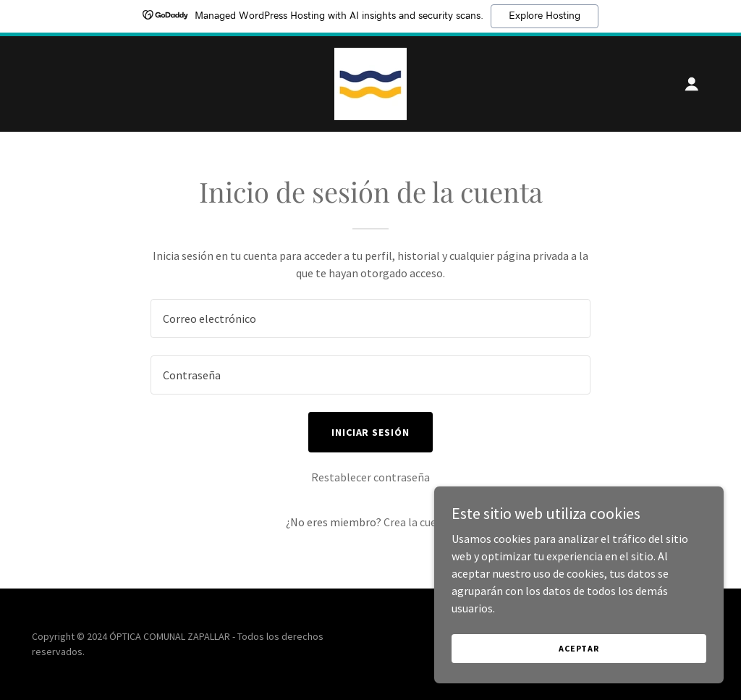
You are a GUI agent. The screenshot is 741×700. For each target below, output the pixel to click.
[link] (370, 83)
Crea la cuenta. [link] (420, 522)
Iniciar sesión (371, 432)
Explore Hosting (545, 16)
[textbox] (370, 319)
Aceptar (579, 648)
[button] (692, 84)
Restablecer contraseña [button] (370, 477)
